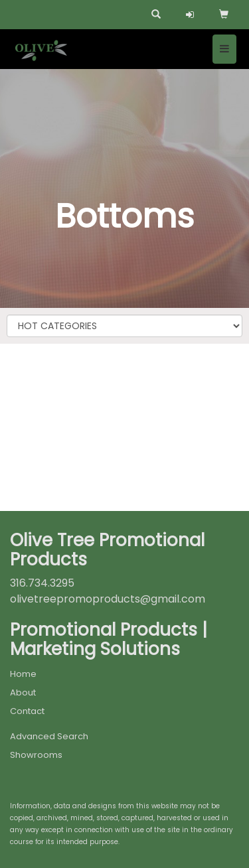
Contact (27, 711)
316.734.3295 (42, 583)
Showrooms (36, 755)
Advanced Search (49, 736)
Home (23, 674)
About (23, 692)
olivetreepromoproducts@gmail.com (108, 599)
